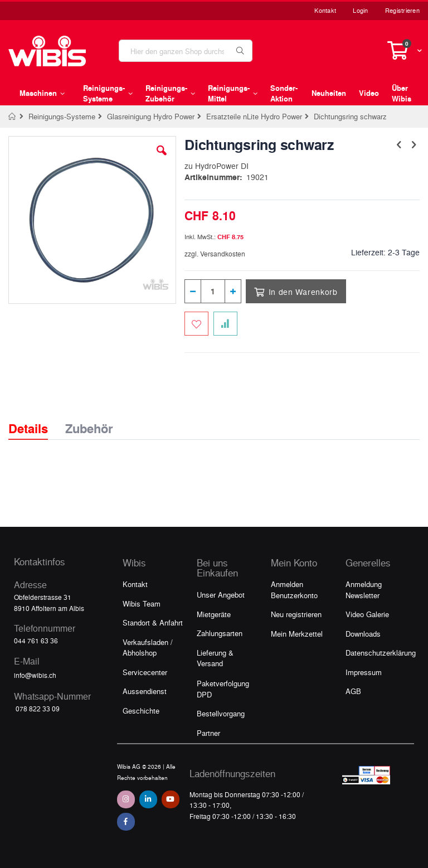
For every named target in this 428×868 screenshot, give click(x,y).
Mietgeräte (214, 614)
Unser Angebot (221, 595)
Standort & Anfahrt (153, 622)
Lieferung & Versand (215, 658)
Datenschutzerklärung (381, 653)
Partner (208, 733)
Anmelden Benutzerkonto (294, 590)
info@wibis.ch (35, 675)
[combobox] (186, 51)
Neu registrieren (296, 614)
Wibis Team (142, 603)
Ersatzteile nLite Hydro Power (254, 116)
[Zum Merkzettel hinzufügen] (196, 324)
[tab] (37, 419)
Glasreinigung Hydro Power (151, 116)
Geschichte (141, 711)
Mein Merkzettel (297, 634)
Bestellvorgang (221, 713)
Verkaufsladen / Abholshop (148, 648)
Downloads (363, 634)
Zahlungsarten (220, 633)
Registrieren (402, 10)
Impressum (364, 672)
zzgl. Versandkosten (215, 254)
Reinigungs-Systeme (62, 116)
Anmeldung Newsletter (364, 590)
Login (360, 10)
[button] (162, 159)
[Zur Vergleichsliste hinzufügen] (225, 324)
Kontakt (325, 10)
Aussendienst (145, 691)
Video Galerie (367, 614)
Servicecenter (145, 672)
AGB (353, 691)
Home (13, 117)
